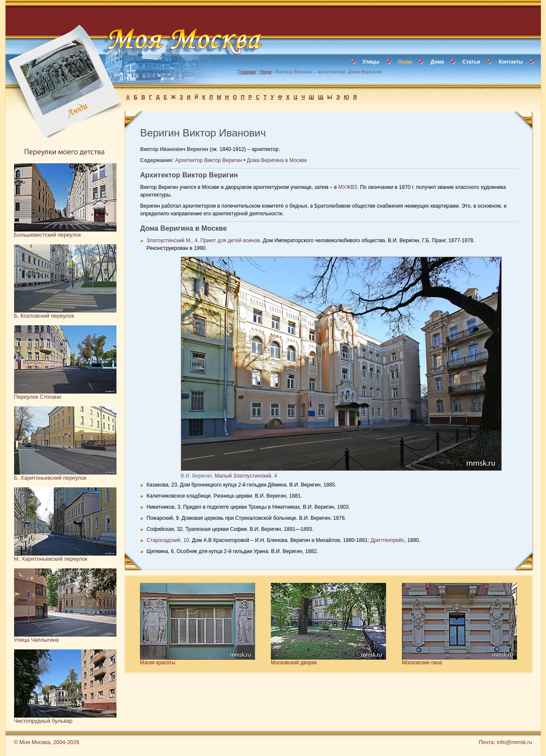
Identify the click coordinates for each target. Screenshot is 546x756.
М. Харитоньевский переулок (51, 559)
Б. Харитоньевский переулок (50, 478)
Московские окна (422, 663)
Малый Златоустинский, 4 (246, 476)
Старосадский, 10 (168, 540)
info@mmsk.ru (515, 742)
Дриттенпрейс (388, 540)
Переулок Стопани (38, 397)
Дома (437, 62)
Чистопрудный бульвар (43, 721)
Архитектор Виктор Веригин (209, 160)
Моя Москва (35, 742)
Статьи (471, 62)
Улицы (371, 62)
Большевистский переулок (48, 235)
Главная (247, 72)
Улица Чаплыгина (36, 640)
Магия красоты (158, 663)
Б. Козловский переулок (44, 316)
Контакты (511, 62)
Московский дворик (294, 663)
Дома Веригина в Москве (277, 160)
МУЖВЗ (348, 187)
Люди (266, 72)
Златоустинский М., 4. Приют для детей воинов (203, 240)
